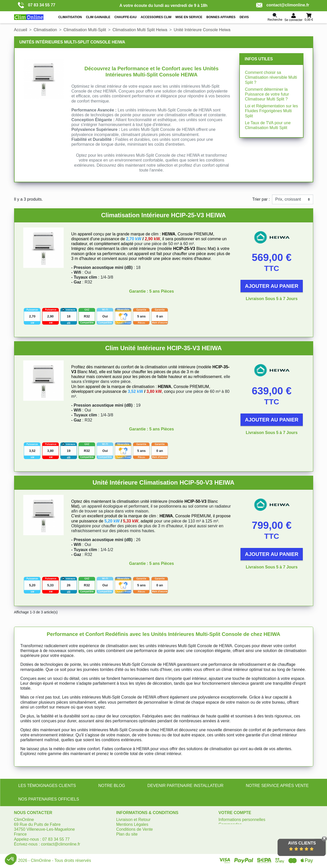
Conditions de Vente (135, 829)
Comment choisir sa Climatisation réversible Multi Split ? (271, 77)
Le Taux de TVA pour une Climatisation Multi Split (268, 125)
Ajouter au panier (272, 286)
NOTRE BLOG (112, 786)
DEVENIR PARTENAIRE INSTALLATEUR (186, 786)
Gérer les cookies (132, 839)
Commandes (230, 824)
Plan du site (127, 834)
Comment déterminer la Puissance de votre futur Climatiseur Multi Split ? (267, 94)
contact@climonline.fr (283, 5)
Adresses (227, 834)
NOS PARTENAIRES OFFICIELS (49, 799)
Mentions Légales (132, 824)
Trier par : (261, 199)
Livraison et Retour (133, 820)
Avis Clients (302, 843)
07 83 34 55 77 (37, 5)
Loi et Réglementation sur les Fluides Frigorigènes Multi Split (271, 111)
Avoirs (224, 829)
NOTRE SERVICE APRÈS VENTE (277, 786)
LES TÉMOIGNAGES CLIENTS (47, 786)
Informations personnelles (242, 820)
